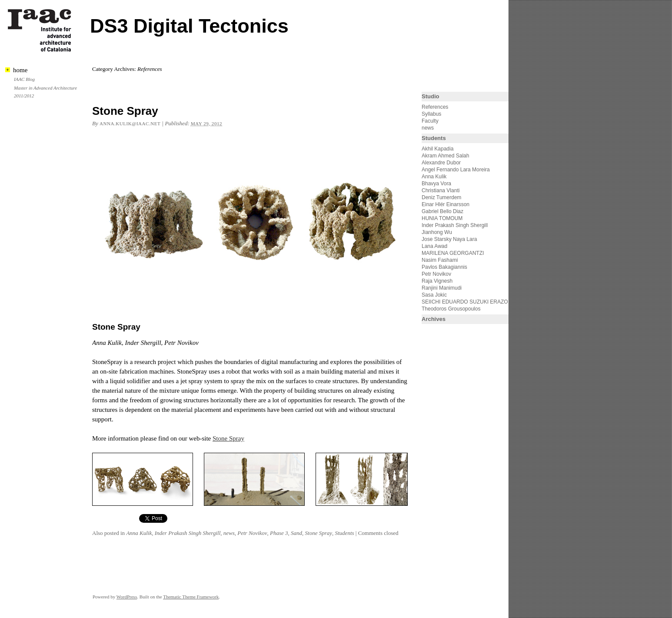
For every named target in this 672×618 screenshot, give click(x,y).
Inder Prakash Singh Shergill (188, 533)
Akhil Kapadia (437, 149)
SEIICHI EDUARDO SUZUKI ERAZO (465, 302)
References (435, 107)
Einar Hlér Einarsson (446, 204)
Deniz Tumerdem (441, 197)
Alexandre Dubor (441, 163)
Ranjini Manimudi (442, 288)
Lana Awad (434, 246)
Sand (296, 533)
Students (345, 533)
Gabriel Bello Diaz (442, 211)
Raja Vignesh (437, 281)
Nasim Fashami (440, 260)
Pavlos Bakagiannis (444, 267)
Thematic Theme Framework (191, 597)
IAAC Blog (24, 79)
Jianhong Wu (437, 232)
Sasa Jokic (434, 295)
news (229, 533)
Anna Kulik (139, 533)
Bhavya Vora (436, 184)
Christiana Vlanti (441, 190)
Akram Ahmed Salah (445, 156)
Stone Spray (125, 111)
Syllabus (431, 114)
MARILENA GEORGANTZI (453, 253)
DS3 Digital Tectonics (189, 26)
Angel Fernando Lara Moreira (456, 170)
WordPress (127, 597)
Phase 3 (279, 533)
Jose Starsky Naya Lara (449, 239)
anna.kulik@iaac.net (130, 124)
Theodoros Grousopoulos (451, 309)
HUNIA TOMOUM (442, 218)
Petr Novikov (252, 533)
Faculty (430, 121)
